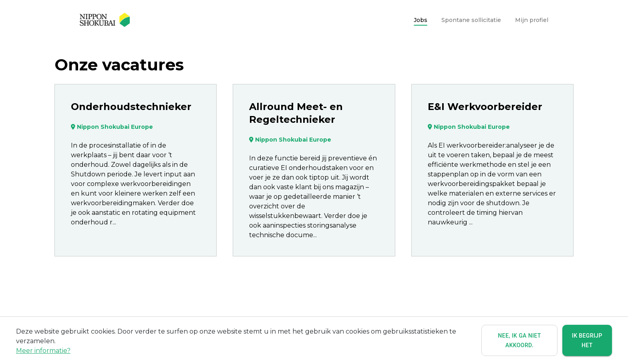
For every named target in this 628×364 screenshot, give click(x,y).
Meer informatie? (43, 351)
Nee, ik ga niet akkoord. (519, 341)
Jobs (421, 20)
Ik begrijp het (587, 341)
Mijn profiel (532, 20)
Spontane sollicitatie (471, 20)
